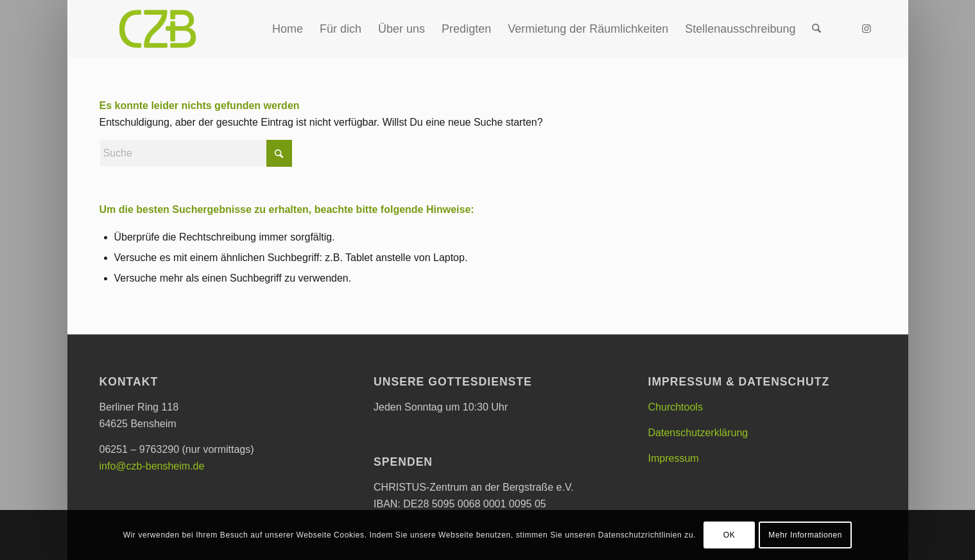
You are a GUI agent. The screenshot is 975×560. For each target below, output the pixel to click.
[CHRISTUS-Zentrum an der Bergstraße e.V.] (158, 29)
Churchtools (676, 407)
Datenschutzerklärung (698, 433)
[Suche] (816, 29)
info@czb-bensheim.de (152, 466)
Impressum (674, 458)
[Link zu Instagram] (867, 28)
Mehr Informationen (805, 535)
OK (729, 535)
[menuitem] (288, 29)
